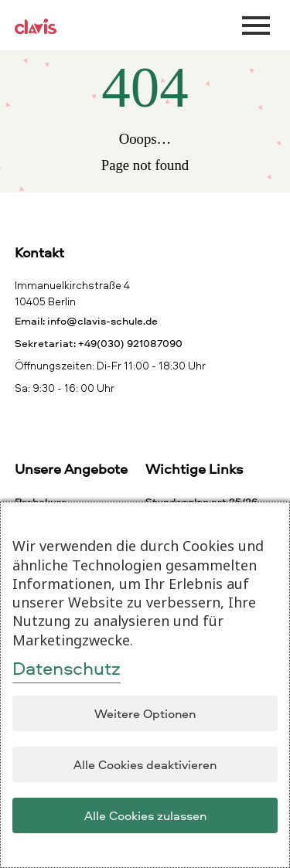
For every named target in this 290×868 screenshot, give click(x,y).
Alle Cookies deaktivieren (145, 764)
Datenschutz (67, 668)
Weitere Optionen (145, 713)
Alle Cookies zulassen (145, 815)
